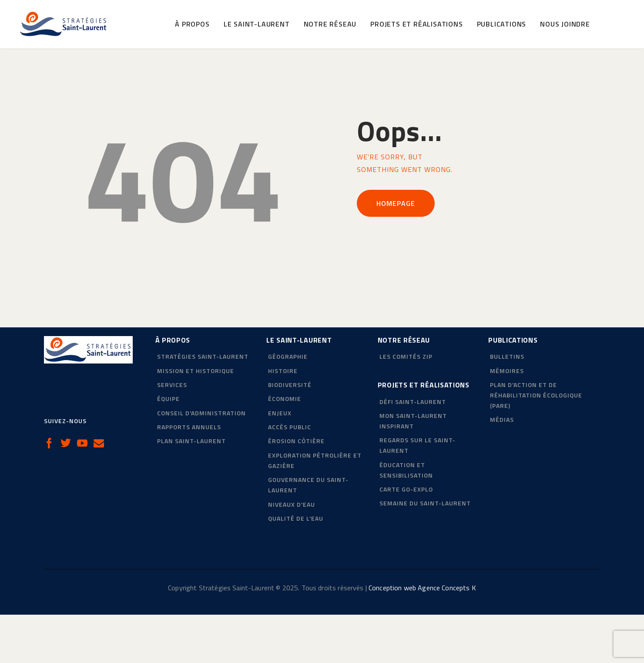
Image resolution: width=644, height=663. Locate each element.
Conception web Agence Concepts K (422, 636)
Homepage (396, 251)
